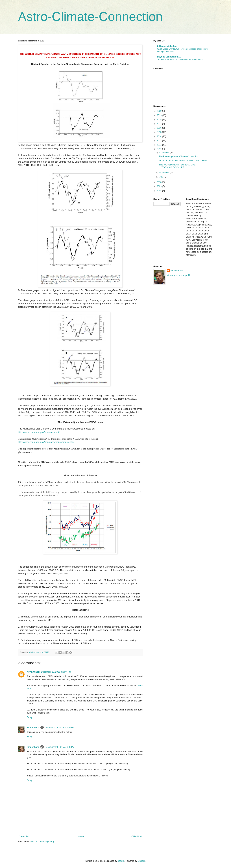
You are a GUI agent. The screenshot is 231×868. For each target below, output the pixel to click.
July (162, 177)
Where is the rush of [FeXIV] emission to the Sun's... (184, 161)
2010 (160, 182)
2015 (160, 132)
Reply (30, 717)
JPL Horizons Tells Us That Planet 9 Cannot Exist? (180, 59)
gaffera (121, 861)
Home (81, 836)
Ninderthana (33, 728)
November (165, 173)
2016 (160, 128)
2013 (160, 141)
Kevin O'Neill (33, 672)
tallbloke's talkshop (167, 46)
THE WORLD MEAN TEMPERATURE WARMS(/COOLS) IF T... (177, 166)
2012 (160, 145)
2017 (160, 124)
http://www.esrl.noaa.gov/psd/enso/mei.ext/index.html (46, 442)
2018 (160, 119)
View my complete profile (179, 275)
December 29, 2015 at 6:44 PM (56, 672)
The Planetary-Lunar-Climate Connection (178, 156)
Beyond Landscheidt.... (169, 57)
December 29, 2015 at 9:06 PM (60, 747)
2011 (160, 149)
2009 (160, 186)
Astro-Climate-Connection (90, 17)
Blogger (141, 861)
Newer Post (25, 836)
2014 (160, 136)
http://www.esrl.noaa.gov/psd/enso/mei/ (39, 432)
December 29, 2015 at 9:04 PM (60, 728)
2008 (160, 191)
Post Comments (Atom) (43, 842)
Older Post (137, 836)
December (165, 153)
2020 (160, 111)
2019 (160, 115)
